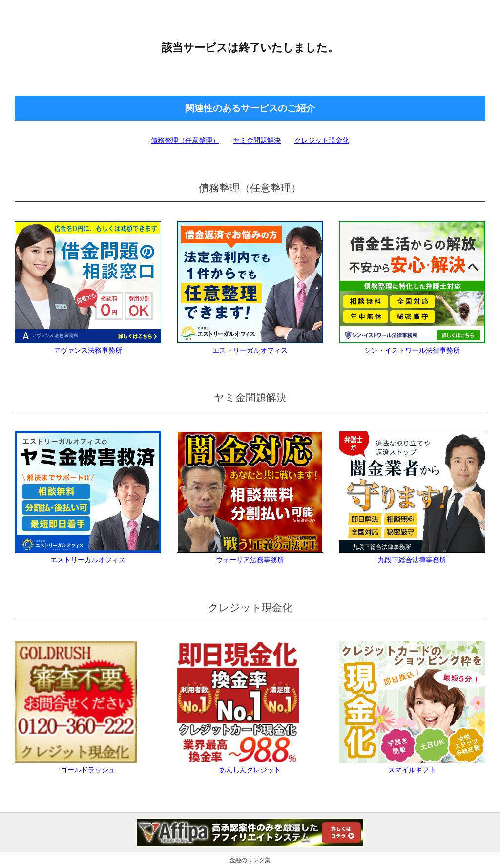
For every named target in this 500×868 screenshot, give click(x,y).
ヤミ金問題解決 (257, 140)
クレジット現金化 (322, 140)
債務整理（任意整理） (185, 140)
